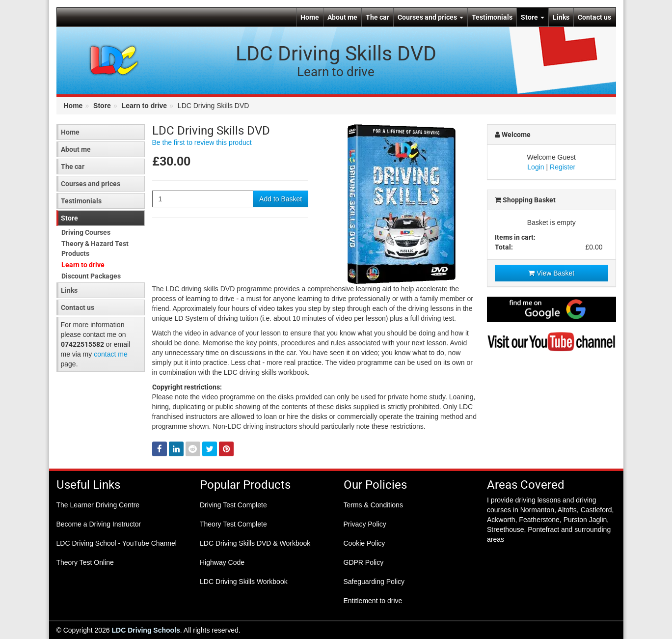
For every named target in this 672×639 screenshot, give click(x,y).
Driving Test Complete (233, 505)
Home (310, 17)
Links (561, 17)
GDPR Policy (364, 562)
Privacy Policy (365, 524)
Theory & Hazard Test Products (95, 249)
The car (377, 17)
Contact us (594, 17)
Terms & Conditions (373, 505)
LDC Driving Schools (146, 630)
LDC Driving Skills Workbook (244, 582)
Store (533, 17)
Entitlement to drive (373, 601)
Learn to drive (145, 106)
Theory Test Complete (233, 524)
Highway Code (222, 562)
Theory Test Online (85, 562)
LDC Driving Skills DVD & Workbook (255, 543)
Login (536, 167)
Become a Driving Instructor (99, 524)
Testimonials (492, 17)
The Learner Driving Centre (98, 505)
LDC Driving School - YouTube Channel (117, 543)
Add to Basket (281, 199)
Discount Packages (91, 276)
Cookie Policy (364, 543)
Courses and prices (430, 17)
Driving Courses (86, 232)
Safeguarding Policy (374, 582)
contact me (110, 354)
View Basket (551, 273)
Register (563, 167)
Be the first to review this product (202, 142)
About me (342, 17)
